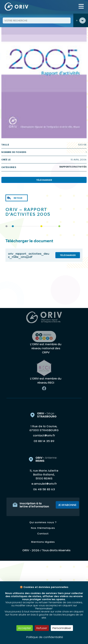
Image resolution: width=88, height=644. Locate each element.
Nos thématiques (43, 528)
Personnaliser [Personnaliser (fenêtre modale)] (62, 628)
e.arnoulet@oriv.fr (44, 484)
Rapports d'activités (73, 167)
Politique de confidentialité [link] (45, 637)
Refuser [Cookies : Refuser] (42, 628)
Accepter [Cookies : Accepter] (25, 628)
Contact (43, 533)
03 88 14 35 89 (44, 441)
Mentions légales (43, 542)
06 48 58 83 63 (44, 489)
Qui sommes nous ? (43, 522)
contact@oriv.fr (44, 435)
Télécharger (44, 180)
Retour (18, 198)
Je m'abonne (67, 505)
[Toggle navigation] (81, 6)
